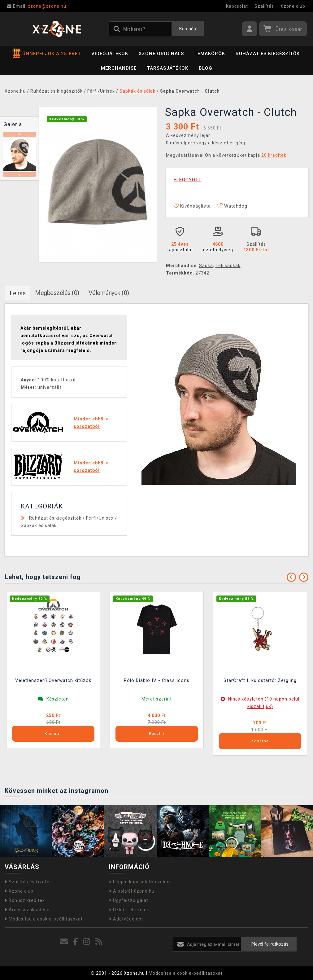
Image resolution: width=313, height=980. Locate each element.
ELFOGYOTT (188, 180)
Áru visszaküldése (27, 910)
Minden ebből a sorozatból (91, 423)
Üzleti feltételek (129, 910)
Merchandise (119, 68)
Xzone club (293, 6)
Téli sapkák (228, 266)
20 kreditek (274, 155)
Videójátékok (110, 54)
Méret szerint (157, 699)
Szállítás (264, 6)
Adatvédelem (126, 919)
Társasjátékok (168, 68)
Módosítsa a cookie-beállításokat (44, 919)
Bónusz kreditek (25, 900)
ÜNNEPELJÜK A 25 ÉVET (47, 54)
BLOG (206, 68)
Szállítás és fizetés (28, 882)
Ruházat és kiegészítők (268, 54)
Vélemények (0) (109, 293)
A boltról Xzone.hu (132, 891)
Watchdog (232, 206)
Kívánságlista (192, 206)
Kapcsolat (237, 6)
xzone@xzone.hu (37, 6)
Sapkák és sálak (39, 525)
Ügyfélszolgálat (129, 900)
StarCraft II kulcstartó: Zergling (260, 680)
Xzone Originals (161, 54)
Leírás (17, 293)
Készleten (58, 699)
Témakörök (210, 54)
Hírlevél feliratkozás (269, 944)
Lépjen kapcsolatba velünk (141, 882)
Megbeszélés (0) (57, 293)
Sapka (206, 266)
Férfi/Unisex (100, 518)
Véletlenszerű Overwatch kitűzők (53, 680)
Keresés (188, 29)
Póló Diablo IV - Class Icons (157, 680)
